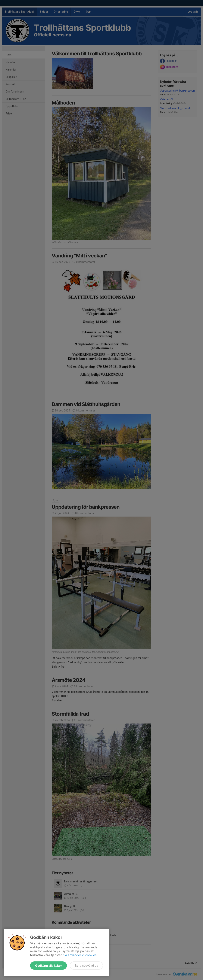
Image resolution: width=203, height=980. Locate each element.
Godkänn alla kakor (48, 966)
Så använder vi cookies (80, 955)
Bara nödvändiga (86, 966)
